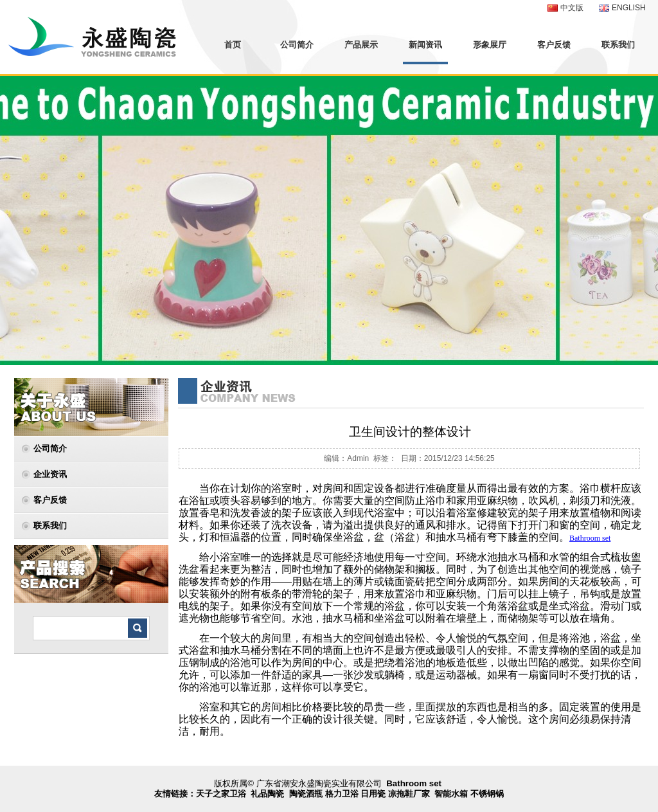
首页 (233, 45)
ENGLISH (629, 8)
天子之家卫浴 (221, 794)
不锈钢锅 (487, 794)
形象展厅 (490, 45)
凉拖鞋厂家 (409, 794)
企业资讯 (50, 474)
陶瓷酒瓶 (306, 794)
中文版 (572, 8)
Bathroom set (414, 783)
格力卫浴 (342, 794)
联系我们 (618, 45)
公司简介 (297, 45)
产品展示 (361, 45)
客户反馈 (554, 45)
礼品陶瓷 (267, 794)
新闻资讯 (425, 45)
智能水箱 (451, 794)
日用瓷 (373, 794)
